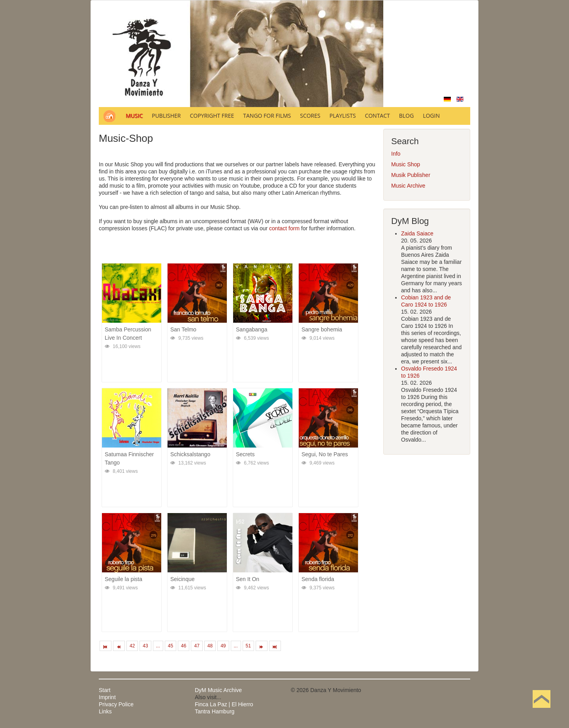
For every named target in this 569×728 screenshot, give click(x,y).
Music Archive (408, 186)
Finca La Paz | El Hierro (224, 704)
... (158, 646)
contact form (284, 228)
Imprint (107, 697)
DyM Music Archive (218, 690)
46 (184, 646)
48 (210, 646)
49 (223, 646)
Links (105, 711)
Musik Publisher (411, 175)
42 (132, 646)
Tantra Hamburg (215, 711)
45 (171, 646)
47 (197, 646)
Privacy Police (116, 704)
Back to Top (542, 711)
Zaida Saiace (417, 233)
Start (105, 690)
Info (396, 154)
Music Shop (406, 164)
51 (248, 646)
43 (145, 646)
